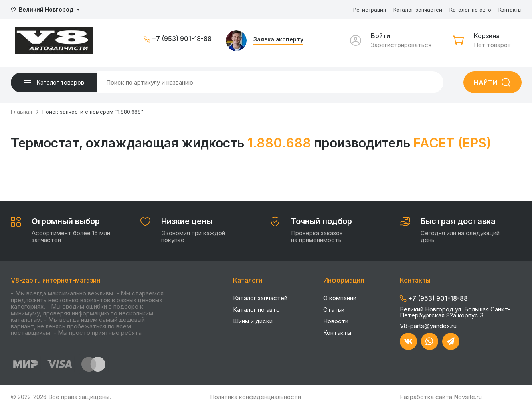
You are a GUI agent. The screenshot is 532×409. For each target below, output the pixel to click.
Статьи (334, 310)
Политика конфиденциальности (255, 397)
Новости (336, 321)
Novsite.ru (468, 397)
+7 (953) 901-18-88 (182, 39)
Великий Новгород (46, 9)
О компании (340, 298)
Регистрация (370, 10)
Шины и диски (253, 321)
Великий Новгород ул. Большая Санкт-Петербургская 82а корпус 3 (455, 312)
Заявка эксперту (278, 40)
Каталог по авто (470, 10)
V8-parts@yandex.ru (428, 326)
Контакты (510, 10)
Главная (21, 112)
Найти (486, 82)
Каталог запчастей (418, 10)
